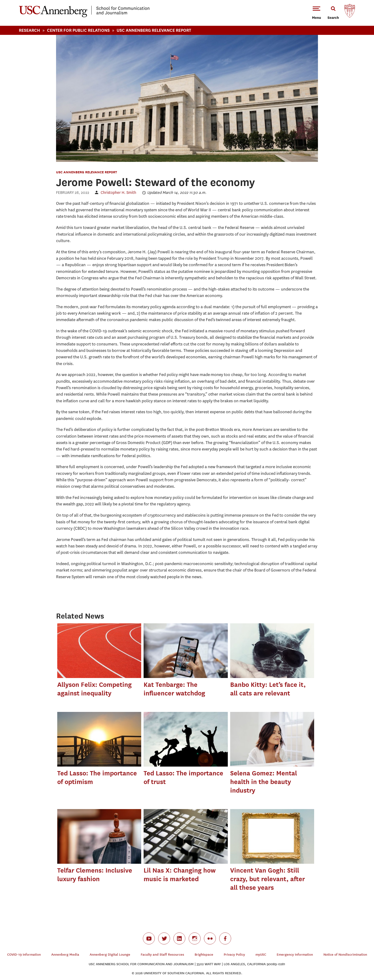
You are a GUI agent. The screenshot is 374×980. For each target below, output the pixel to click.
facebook (225, 938)
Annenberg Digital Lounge (110, 955)
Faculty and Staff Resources (162, 955)
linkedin (179, 938)
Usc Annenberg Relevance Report (154, 30)
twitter (164, 938)
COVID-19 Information (24, 955)
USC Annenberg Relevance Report (87, 172)
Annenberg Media (65, 955)
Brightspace (204, 955)
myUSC (261, 955)
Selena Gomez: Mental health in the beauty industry (264, 782)
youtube (149, 938)
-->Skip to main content (23, 0)
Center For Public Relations (78, 30)
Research (29, 30)
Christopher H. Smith (118, 193)
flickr (210, 938)
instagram (195, 938)
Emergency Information (295, 955)
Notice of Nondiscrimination (345, 955)
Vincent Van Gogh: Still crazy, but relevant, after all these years (268, 879)
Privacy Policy (234, 955)
